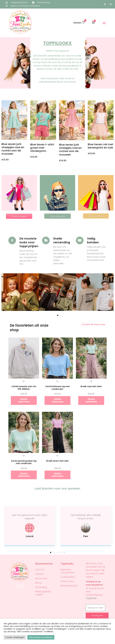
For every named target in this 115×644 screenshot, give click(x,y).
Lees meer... (59, 264)
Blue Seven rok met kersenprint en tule (100, 146)
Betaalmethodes (69, 586)
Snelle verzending (62, 240)
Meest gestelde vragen (43, 593)
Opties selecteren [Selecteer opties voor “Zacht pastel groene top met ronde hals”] (24, 475)
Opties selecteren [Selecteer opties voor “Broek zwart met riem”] (57, 475)
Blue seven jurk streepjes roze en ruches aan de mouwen (13, 149)
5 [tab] (69, 552)
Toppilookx (91, 598)
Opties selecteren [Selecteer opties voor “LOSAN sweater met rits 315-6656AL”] (24, 400)
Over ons (40, 570)
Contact (39, 574)
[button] (104, 23)
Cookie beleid (68, 577)
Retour (38, 583)
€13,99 (34, 157)
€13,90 (5, 160)
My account (41, 578)
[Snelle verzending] (46, 240)
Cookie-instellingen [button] (15, 637)
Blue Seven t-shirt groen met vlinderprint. (42, 148)
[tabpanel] (20, 292)
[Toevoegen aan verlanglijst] (24, 382)
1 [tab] (62, 315)
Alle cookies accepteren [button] (41, 637)
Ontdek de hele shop (93, 324)
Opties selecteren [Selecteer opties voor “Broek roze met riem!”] (91, 400)
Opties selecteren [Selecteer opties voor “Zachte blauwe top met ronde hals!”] (57, 400)
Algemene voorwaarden (67, 571)
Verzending (41, 587)
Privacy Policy (67, 581)
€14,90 (63, 161)
